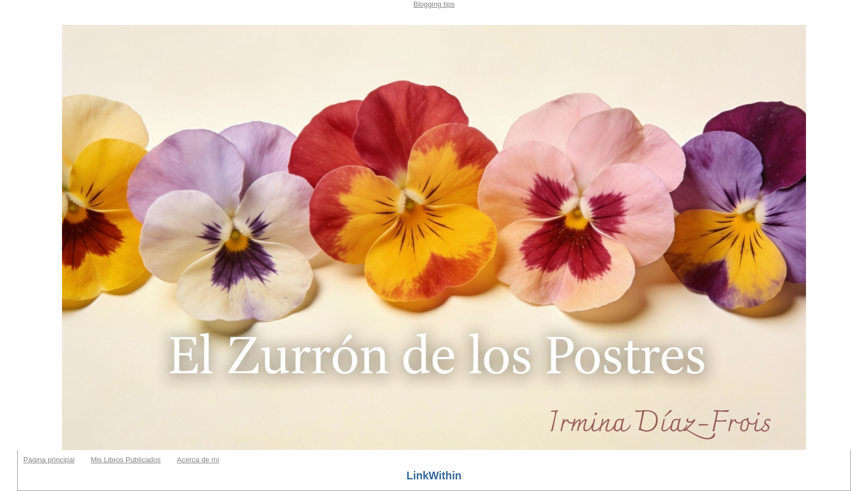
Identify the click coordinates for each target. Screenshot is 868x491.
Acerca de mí (198, 460)
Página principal (49, 460)
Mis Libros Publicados (126, 460)
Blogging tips (434, 4)
